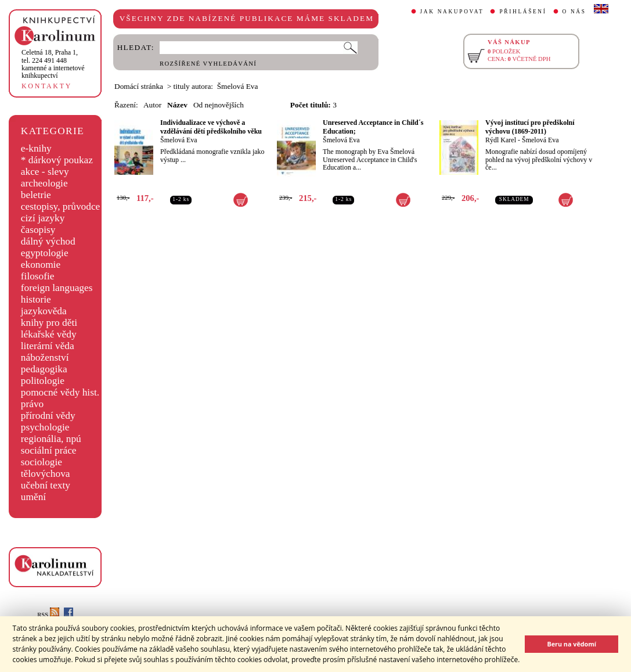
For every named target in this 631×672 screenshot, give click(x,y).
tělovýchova (46, 474)
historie (36, 299)
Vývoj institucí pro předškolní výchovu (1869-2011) (530, 127)
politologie (43, 381)
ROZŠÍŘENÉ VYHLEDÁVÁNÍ (208, 64)
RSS (48, 615)
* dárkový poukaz (57, 160)
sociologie (42, 462)
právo (32, 404)
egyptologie (45, 253)
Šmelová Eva (179, 140)
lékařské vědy (49, 334)
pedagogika (44, 369)
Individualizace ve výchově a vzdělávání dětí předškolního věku (211, 127)
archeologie (44, 183)
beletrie (36, 195)
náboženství (45, 357)
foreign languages (57, 288)
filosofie (38, 276)
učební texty (46, 485)
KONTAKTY (47, 86)
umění (33, 497)
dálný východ (48, 241)
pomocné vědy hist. (60, 392)
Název (177, 105)
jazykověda (44, 311)
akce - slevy (45, 172)
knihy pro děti (49, 323)
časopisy (38, 230)
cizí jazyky (43, 218)
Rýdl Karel (501, 140)
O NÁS (574, 12)
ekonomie (41, 265)
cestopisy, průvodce (61, 206)
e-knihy (36, 148)
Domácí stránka (139, 86)
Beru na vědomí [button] (571, 644)
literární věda (48, 346)
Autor (152, 105)
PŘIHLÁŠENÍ (523, 12)
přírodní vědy (48, 416)
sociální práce (49, 450)
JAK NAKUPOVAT (452, 12)
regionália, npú (51, 439)
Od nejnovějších (219, 105)
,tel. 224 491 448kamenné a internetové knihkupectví (53, 64)
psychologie (45, 427)
